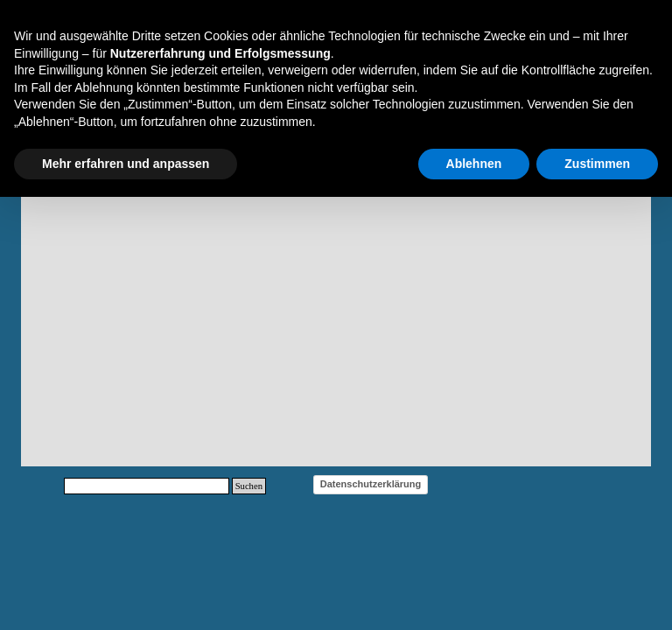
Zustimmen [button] (597, 164)
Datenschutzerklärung (371, 484)
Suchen (249, 486)
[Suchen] (147, 486)
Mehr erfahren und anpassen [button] (126, 164)
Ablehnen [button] (474, 164)
